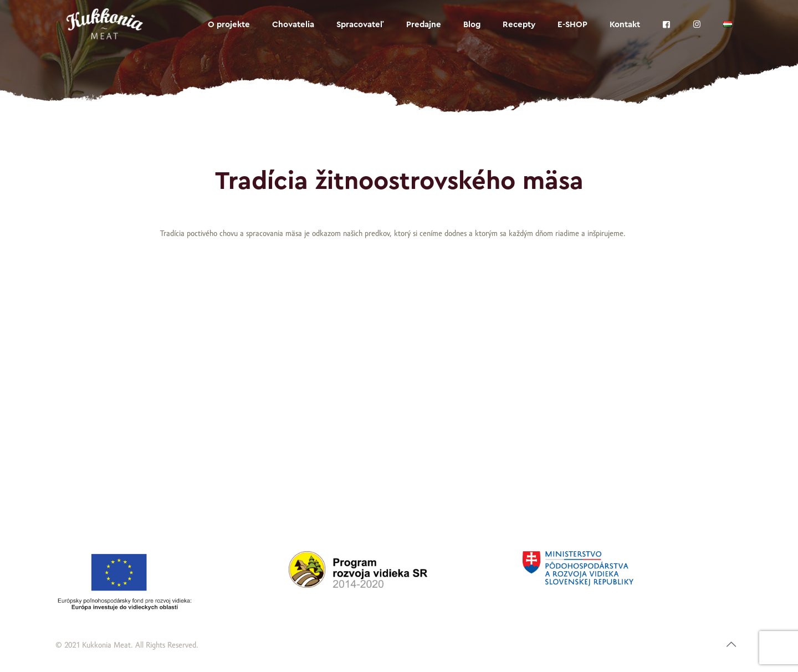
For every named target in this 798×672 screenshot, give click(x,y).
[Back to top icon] (731, 645)
